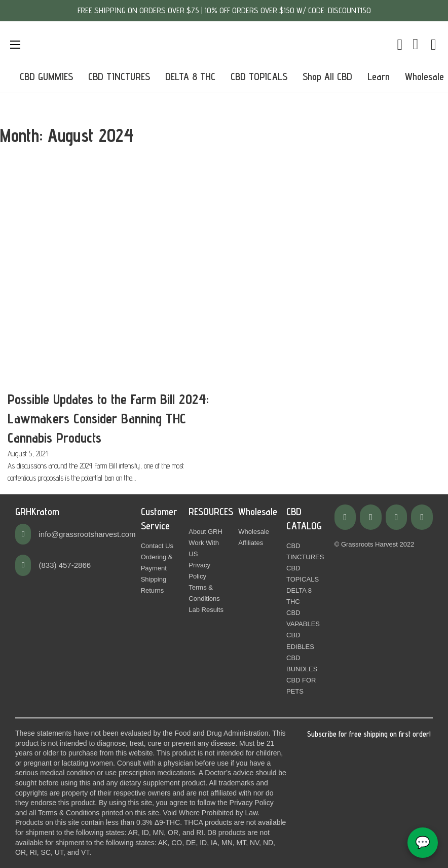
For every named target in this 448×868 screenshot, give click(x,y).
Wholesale (424, 77)
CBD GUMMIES (46, 77)
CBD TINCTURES (119, 77)
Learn (379, 77)
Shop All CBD (327, 77)
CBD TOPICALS (259, 77)
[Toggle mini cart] (400, 45)
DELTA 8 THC (190, 77)
